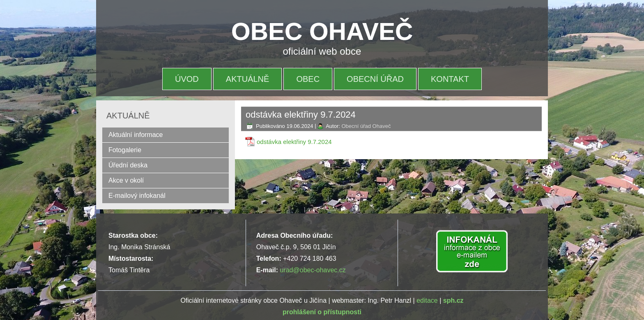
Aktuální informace (136, 135)
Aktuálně (248, 79)
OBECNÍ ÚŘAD (375, 79)
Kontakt (450, 79)
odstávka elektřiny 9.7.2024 (294, 142)
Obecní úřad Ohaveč (366, 126)
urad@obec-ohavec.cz (313, 270)
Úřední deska (128, 165)
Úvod (187, 79)
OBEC (308, 79)
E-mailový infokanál (137, 196)
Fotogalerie (125, 150)
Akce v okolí (126, 180)
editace (427, 300)
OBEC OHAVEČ (322, 31)
